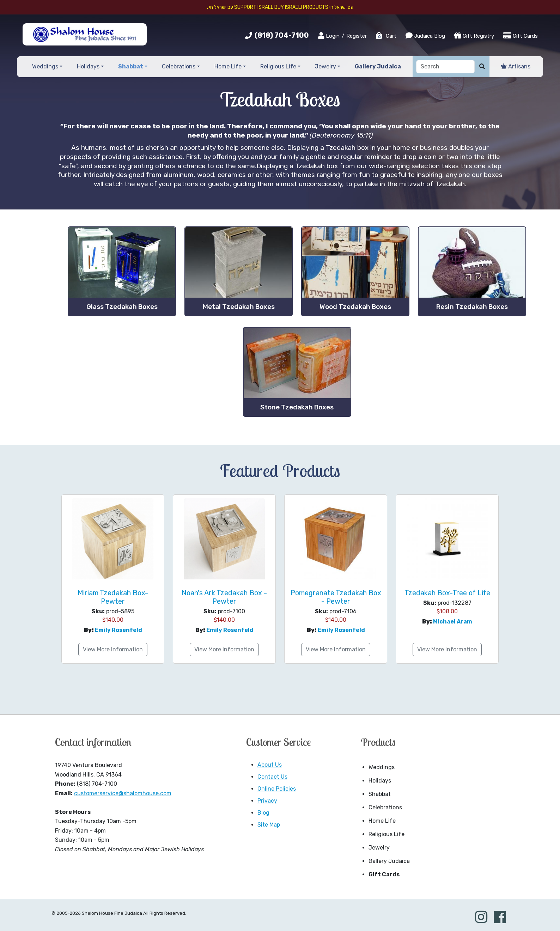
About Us (270, 765)
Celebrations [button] (179, 66)
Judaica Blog (425, 36)
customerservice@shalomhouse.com (123, 793)
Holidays (380, 781)
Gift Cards (521, 36)
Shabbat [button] (131, 66)
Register (357, 36)
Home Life (382, 821)
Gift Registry (474, 36)
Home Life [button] (228, 66)
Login (329, 36)
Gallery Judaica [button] (378, 66)
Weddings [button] (45, 66)
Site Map (269, 825)
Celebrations (385, 807)
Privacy (267, 801)
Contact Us (272, 777)
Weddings (382, 767)
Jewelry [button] (325, 66)
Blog (263, 813)
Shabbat (380, 794)
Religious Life (386, 834)
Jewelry (379, 848)
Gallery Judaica (389, 861)
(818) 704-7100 (282, 35)
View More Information (113, 649)
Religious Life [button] (278, 66)
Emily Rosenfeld (118, 630)
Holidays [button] (88, 66)
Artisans (516, 66)
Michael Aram (453, 622)
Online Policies (277, 789)
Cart (386, 36)
